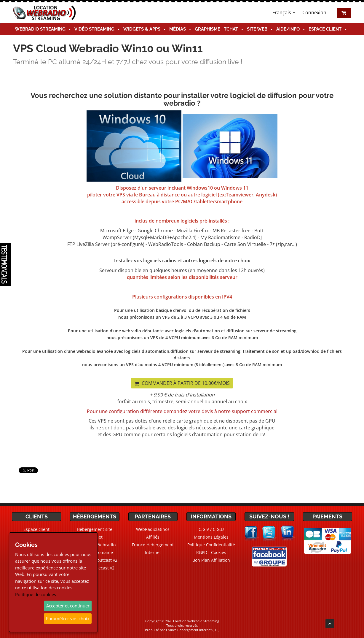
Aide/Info (291, 29)
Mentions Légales (211, 537)
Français (284, 12)
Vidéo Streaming (97, 29)
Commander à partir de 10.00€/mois (182, 383)
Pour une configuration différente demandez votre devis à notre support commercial (182, 411)
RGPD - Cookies (211, 552)
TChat (234, 29)
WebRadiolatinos (153, 529)
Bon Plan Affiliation (211, 560)
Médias (180, 29)
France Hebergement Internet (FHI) (193, 630)
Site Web (260, 29)
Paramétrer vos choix (68, 618)
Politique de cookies (36, 594)
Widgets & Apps (145, 29)
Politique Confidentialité (211, 545)
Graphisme (207, 29)
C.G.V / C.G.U (211, 529)
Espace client (328, 29)
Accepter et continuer (68, 606)
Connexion (314, 12)
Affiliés (153, 537)
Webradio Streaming (43, 29)
